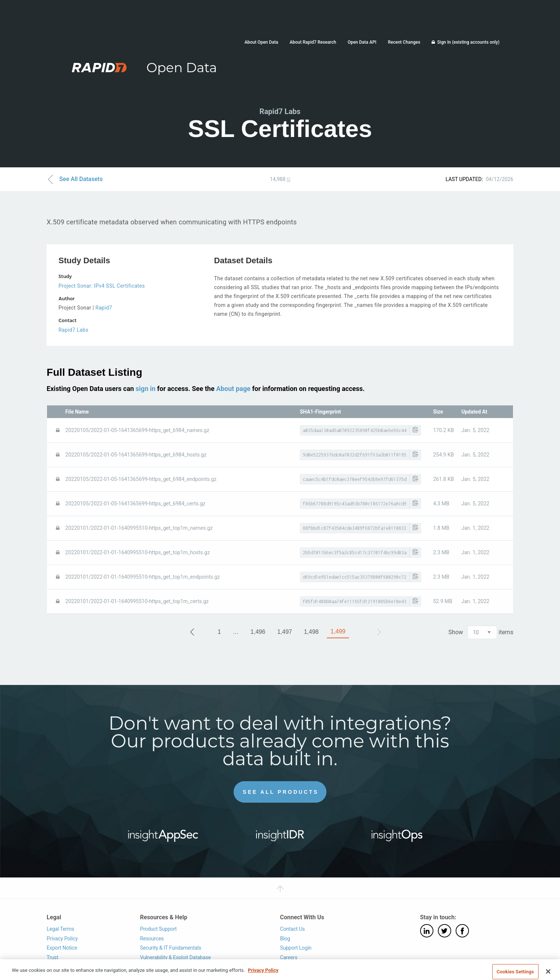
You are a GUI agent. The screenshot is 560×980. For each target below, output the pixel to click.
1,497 (285, 632)
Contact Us (292, 929)
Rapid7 (104, 308)
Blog (285, 939)
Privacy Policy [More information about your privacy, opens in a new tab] (263, 976)
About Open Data (261, 42)
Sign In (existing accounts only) (468, 42)
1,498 (311, 632)
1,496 (258, 632)
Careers (289, 957)
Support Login (296, 948)
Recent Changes (404, 42)
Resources (152, 939)
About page (233, 389)
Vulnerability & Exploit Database (175, 957)
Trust (52, 957)
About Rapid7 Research (313, 42)
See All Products (281, 792)
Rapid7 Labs (73, 330)
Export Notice (62, 948)
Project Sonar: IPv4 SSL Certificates (102, 286)
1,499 (338, 631)
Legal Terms (61, 929)
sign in (145, 389)
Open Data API (362, 42)
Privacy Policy (62, 939)
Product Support (158, 929)
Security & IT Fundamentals (170, 948)
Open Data (182, 68)
